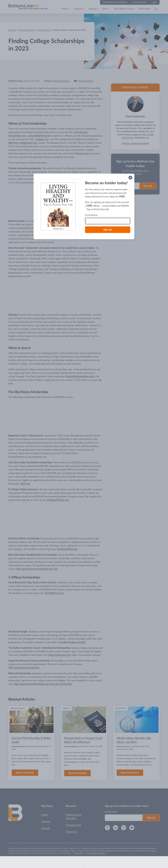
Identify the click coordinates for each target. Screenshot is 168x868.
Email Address (91, 215)
